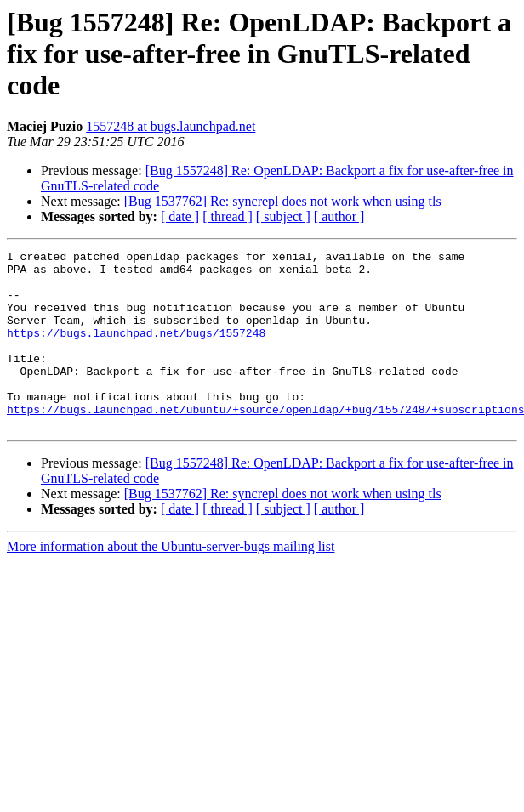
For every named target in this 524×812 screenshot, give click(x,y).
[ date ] (180, 216)
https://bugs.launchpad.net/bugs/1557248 (136, 350)
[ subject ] (283, 216)
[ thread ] (228, 216)
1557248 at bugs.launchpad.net (171, 126)
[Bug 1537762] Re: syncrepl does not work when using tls (283, 201)
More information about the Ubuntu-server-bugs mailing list (171, 582)
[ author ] (339, 216)
